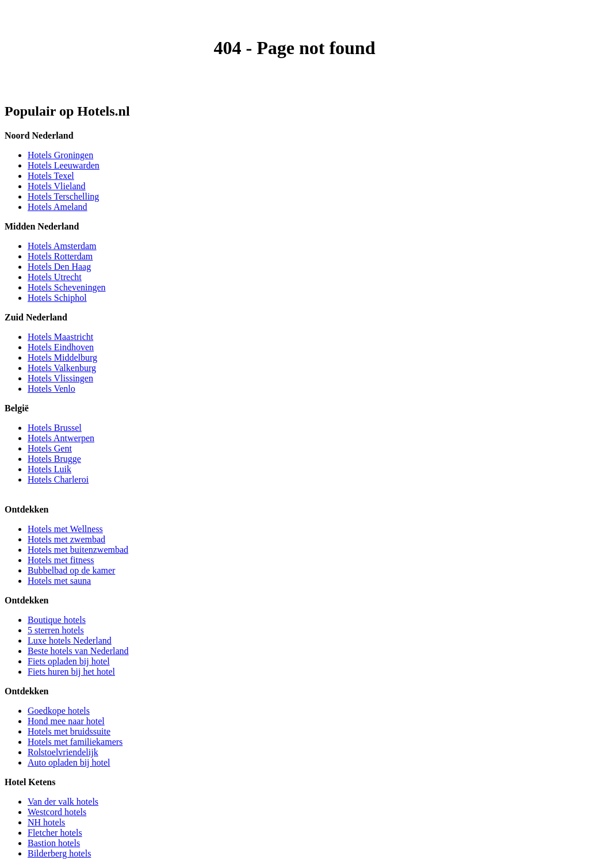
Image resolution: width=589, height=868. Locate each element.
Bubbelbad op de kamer (71, 570)
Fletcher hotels (55, 833)
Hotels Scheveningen (67, 287)
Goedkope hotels (59, 711)
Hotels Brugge (54, 459)
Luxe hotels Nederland (70, 641)
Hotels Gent (50, 448)
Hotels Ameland (58, 207)
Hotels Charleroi (58, 479)
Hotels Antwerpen (61, 438)
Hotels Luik (49, 469)
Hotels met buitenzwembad (78, 550)
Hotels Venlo (51, 389)
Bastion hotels (54, 843)
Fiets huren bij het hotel (71, 672)
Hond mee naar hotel (66, 721)
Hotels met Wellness (65, 529)
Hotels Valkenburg (62, 368)
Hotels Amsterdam (62, 246)
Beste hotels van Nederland (78, 651)
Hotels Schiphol (57, 298)
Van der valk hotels (63, 802)
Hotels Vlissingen (60, 378)
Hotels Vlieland (57, 186)
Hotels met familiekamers (75, 742)
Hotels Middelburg (62, 357)
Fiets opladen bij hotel (69, 661)
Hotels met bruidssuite (69, 731)
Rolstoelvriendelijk (63, 752)
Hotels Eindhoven (61, 347)
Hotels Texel (51, 176)
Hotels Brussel (55, 428)
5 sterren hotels (56, 630)
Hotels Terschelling (63, 196)
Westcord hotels (57, 812)
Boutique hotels (57, 620)
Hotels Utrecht (55, 277)
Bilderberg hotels (59, 853)
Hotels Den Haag (59, 267)
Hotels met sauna (59, 581)
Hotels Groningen (60, 155)
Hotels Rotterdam (60, 256)
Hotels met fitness (61, 560)
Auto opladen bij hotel (69, 762)
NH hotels (46, 822)
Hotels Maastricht (60, 337)
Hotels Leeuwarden (64, 165)
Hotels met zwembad (66, 539)
